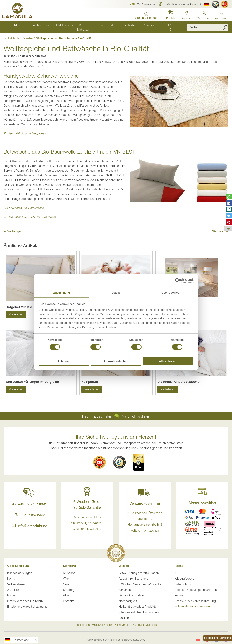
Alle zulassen (168, 361)
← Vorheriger (13, 228)
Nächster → (220, 228)
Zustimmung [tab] (62, 292)
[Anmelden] (204, 14)
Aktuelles (28, 34)
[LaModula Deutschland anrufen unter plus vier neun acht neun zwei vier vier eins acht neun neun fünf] (143, 15)
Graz (66, 580)
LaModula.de (12, 34)
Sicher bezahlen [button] (202, 499)
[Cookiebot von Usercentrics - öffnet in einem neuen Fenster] (178, 280)
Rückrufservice (30, 511)
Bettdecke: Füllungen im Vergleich (32, 378)
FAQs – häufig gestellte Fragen (139, 569)
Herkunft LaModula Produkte (138, 603)
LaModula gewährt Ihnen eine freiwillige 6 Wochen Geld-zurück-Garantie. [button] (87, 519)
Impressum (182, 592)
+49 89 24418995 (30, 500)
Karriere (12, 592)
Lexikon (124, 614)
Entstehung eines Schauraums (27, 603)
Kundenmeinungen (20, 569)
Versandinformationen (133, 592)
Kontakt (12, 575)
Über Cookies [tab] (170, 292)
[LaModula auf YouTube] (198, 636)
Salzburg (69, 586)
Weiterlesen (16, 311)
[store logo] (19, 11)
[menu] (92, 25)
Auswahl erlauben (116, 361)
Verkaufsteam (16, 580)
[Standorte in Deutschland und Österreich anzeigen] (186, 14)
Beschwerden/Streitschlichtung (195, 597)
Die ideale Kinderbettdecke (178, 378)
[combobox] (208, 25)
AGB (178, 569)
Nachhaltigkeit (128, 597)
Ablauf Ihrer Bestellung (134, 575)
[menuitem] (15, 25)
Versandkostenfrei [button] (145, 499)
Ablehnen (64, 361)
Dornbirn (69, 597)
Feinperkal (90, 378)
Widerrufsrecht (184, 575)
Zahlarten (125, 586)
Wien (66, 575)
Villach (67, 592)
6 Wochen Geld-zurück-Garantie (140, 580)
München (69, 569)
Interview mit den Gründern (25, 597)
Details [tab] (116, 292)
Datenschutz (183, 580)
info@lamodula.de (30, 522)
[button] (143, 4)
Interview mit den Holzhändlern (139, 608)
